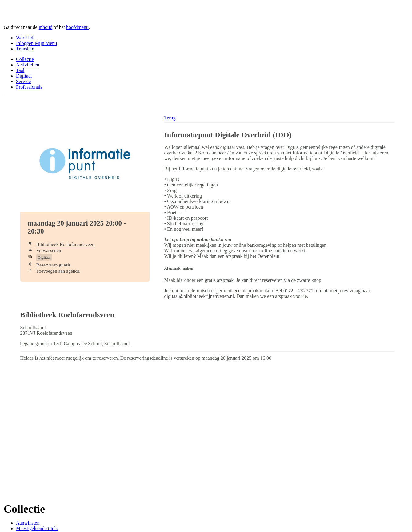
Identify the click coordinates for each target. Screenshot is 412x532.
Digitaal (24, 76)
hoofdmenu (77, 27)
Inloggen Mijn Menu (36, 43)
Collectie (25, 59)
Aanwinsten (28, 523)
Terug (170, 118)
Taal (20, 70)
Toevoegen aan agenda (58, 271)
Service (23, 81)
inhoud (46, 27)
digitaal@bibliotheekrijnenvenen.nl (199, 296)
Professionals (29, 87)
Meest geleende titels (37, 528)
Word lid (25, 38)
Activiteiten (28, 65)
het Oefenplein (265, 256)
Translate (25, 49)
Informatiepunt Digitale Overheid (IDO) (228, 135)
